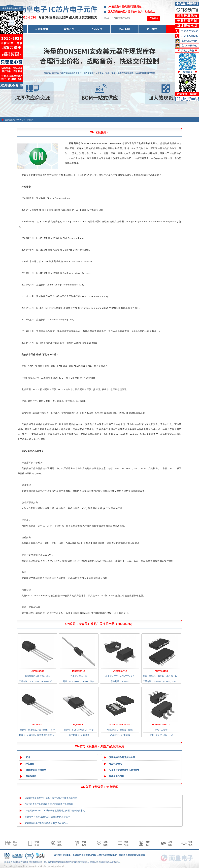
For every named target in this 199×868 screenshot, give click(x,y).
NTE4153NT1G (120, 671)
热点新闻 (125, 29)
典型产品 (69, 29)
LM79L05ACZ (37, 671)
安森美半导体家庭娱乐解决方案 (124, 770)
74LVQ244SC (161, 671)
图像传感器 (31, 776)
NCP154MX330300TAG (120, 725)
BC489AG (37, 725)
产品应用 (97, 29)
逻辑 (28, 757)
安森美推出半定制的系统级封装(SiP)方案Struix (47, 823)
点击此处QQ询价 (189, 41)
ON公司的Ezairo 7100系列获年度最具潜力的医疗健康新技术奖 (55, 811)
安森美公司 (41, 29)
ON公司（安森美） (27, 120)
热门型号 (152, 29)
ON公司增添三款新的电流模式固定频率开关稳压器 (49, 804)
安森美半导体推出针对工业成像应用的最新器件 (47, 817)
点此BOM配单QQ (189, 46)
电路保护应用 (116, 764)
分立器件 (30, 764)
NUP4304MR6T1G (161, 725)
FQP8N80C (79, 725)
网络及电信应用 (117, 776)
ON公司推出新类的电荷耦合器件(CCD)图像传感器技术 (51, 798)
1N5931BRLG (79, 671)
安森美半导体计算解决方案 (122, 757)
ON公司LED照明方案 (36, 770)
